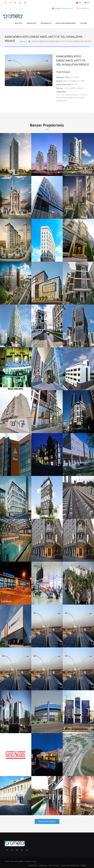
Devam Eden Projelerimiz (66, 23)
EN (88, 3)
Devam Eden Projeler (47, 821)
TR (80, 3)
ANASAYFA (18, 23)
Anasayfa (23, 41)
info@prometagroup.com (64, 8)
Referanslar (46, 24)
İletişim (84, 23)
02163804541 (84, 8)
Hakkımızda (31, 23)
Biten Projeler (54, 865)
